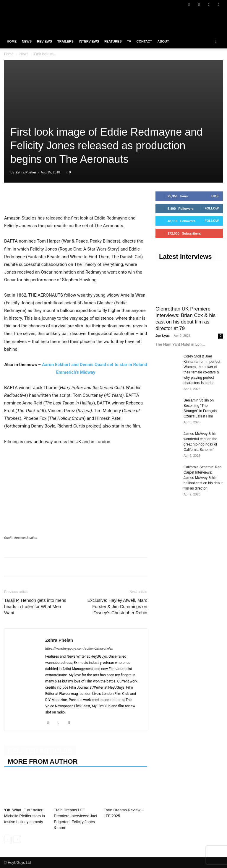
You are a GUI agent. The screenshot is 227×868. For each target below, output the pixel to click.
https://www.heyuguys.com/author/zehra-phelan (79, 649)
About (163, 41)
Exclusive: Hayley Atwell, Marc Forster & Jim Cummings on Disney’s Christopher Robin (117, 606)
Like (215, 196)
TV (129, 41)
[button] (216, 41)
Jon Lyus (163, 336)
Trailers (65, 41)
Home (12, 41)
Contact (144, 41)
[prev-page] (8, 839)
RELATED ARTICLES (40, 751)
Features (113, 41)
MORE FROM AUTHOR (43, 761)
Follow (212, 208)
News (27, 41)
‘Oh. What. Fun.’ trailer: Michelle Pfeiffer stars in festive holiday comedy (25, 816)
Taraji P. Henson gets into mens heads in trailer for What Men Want (35, 606)
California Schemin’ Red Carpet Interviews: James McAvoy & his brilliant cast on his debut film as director (203, 478)
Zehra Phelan (26, 172)
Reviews (44, 41)
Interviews (89, 41)
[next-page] (17, 839)
